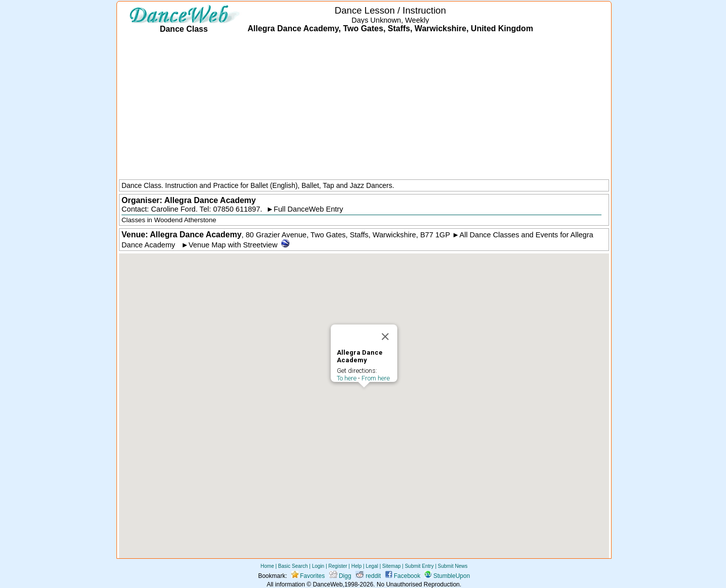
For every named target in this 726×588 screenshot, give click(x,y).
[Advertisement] (364, 107)
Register (338, 566)
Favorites (308, 576)
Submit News (452, 566)
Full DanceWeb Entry (309, 209)
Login (318, 566)
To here (347, 378)
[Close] (385, 337)
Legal (372, 566)
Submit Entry (419, 566)
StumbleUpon (447, 576)
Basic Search (293, 566)
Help (357, 566)
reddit (368, 576)
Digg (340, 576)
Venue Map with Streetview (233, 245)
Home (267, 566)
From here (376, 378)
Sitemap (391, 566)
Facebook (403, 576)
